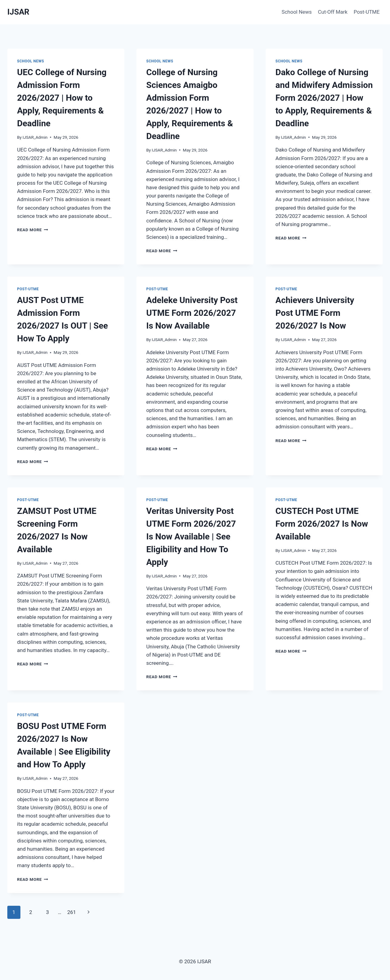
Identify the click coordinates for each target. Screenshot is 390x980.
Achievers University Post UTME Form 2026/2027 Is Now (315, 313)
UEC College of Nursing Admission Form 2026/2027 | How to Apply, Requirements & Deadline (62, 98)
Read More (33, 230)
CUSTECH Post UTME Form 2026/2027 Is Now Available (322, 524)
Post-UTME (367, 12)
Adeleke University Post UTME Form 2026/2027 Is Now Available (192, 313)
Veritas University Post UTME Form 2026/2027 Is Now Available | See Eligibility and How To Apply (191, 537)
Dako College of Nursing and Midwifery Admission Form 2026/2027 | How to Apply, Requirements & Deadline (324, 98)
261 (72, 912)
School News (297, 12)
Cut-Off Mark (333, 12)
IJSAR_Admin (35, 137)
